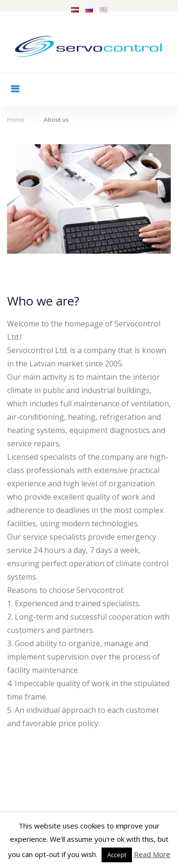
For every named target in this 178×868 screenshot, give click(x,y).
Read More (152, 854)
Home (16, 119)
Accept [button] (117, 855)
